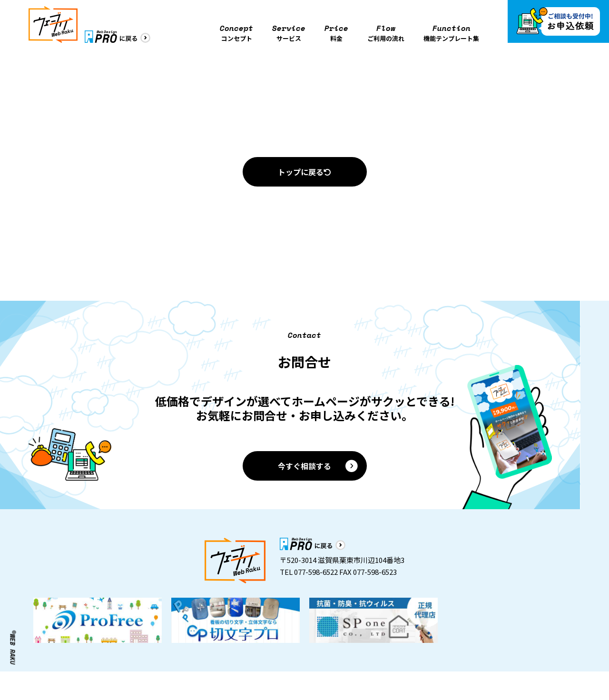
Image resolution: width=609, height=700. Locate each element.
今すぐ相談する (319, 466)
